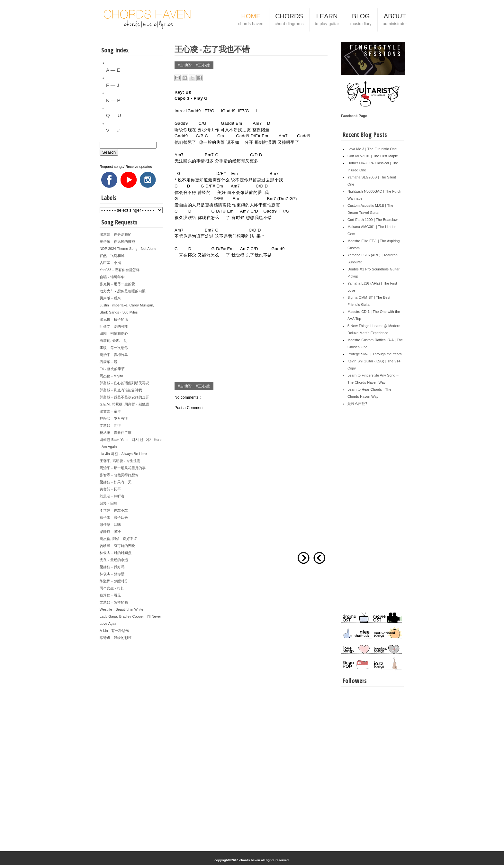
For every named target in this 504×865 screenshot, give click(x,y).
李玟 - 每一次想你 (114, 348)
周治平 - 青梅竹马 (114, 355)
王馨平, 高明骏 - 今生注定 (120, 461)
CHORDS (289, 20)
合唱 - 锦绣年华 (112, 277)
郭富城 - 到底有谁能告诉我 (121, 390)
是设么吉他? (357, 404)
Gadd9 (194, 111)
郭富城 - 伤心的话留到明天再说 (124, 383)
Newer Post (319, 558)
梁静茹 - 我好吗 (112, 567)
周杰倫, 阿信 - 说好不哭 (118, 539)
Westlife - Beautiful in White (122, 609)
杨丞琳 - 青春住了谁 (116, 432)
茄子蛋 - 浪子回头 (114, 517)
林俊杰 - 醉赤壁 (112, 574)
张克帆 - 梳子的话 (114, 319)
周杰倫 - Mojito (111, 376)
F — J (113, 85)
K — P (113, 100)
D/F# (256, 136)
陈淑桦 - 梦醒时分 (114, 581)
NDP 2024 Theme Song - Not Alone (128, 249)
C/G (202, 123)
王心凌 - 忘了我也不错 (212, 49)
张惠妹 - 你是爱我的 (116, 234)
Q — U (114, 115)
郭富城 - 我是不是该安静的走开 (124, 397)
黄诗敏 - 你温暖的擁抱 (117, 241)
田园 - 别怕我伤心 (114, 333)
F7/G (209, 111)
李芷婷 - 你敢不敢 (114, 510)
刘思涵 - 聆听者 (112, 496)
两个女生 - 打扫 (112, 588)
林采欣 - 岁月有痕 (114, 418)
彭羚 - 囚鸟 (108, 503)
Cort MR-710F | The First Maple (373, 156)
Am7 (257, 123)
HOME (251, 20)
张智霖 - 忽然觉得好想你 (119, 475)
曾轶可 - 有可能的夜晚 (117, 546)
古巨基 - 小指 (110, 263)
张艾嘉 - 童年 (110, 411)
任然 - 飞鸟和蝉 (112, 256)
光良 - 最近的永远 (114, 560)
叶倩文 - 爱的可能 (114, 326)
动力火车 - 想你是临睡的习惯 (123, 291)
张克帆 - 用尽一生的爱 (117, 284)
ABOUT (395, 20)
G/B (200, 136)
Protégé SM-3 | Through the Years (375, 354)
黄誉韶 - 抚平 (110, 489)
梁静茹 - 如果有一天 (116, 482)
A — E (113, 70)
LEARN (327, 20)
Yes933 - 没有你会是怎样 (120, 270)
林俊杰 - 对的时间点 (116, 553)
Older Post (303, 558)
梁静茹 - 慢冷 (110, 532)
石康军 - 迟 (108, 362)
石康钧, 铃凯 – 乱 (113, 341)
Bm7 (209, 155)
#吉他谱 (186, 65)
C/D (254, 155)
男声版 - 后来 (110, 298)
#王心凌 (203, 65)
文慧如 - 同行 (110, 425)
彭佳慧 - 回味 (110, 524)
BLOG (361, 20)
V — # (113, 130)
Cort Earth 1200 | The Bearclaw (373, 220)
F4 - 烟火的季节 (112, 369)
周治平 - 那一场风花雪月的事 (123, 468)
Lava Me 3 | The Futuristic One (372, 149)
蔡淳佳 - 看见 (110, 595)
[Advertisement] (131, 738)
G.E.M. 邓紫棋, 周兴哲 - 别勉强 (124, 404)
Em (265, 136)
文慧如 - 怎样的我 (114, 602)
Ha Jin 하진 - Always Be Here (123, 454)
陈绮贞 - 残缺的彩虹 (116, 638)
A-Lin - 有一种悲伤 (114, 631)
